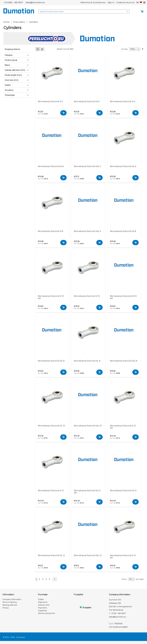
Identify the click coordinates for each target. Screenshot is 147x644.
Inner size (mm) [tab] (11, 80)
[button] (137, 3)
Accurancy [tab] (9, 90)
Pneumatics (19, 22)
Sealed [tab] (8, 85)
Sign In (111, 2)
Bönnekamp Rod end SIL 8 (87, 361)
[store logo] (19, 11)
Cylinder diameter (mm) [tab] (15, 70)
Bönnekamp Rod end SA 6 (51, 166)
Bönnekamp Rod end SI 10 (87, 296)
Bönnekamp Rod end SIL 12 (51, 555)
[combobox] (84, 11)
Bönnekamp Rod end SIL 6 (123, 166)
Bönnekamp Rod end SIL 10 (51, 426)
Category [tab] (9, 55)
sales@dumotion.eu (35, 2)
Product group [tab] (11, 60)
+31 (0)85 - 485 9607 (13, 2)
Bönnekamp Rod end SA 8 (123, 231)
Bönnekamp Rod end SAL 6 (87, 231)
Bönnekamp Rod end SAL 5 (87, 166)
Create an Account (125, 2)
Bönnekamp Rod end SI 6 (122, 102)
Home (7, 22)
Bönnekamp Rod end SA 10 (51, 361)
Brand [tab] (7, 65)
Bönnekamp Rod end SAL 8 (124, 361)
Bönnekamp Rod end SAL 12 (88, 555)
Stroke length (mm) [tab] (13, 75)
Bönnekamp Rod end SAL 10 (88, 426)
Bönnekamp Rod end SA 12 (123, 491)
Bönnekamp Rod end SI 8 (51, 231)
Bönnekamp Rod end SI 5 (50, 102)
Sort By (125, 49)
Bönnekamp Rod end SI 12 (51, 491)
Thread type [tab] (10, 95)
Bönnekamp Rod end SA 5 (87, 102)
